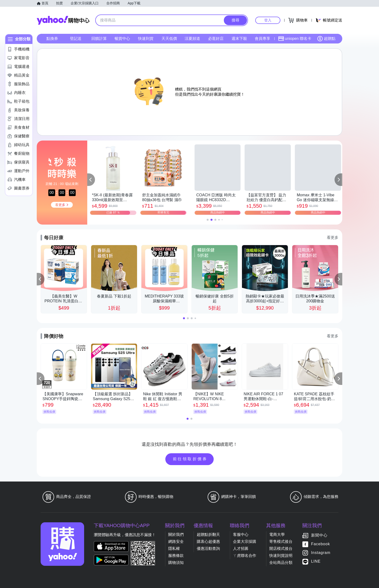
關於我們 (176, 535)
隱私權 (174, 549)
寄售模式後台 (281, 542)
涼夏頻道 (192, 39)
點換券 (52, 39)
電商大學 (277, 535)
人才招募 (241, 549)
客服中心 (241, 535)
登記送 (76, 39)
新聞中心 (319, 535)
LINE (316, 561)
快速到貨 (146, 39)
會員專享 (262, 39)
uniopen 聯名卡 (295, 39)
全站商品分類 (281, 563)
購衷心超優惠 (208, 542)
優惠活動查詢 (208, 549)
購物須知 (176, 563)
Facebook (321, 544)
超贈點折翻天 (208, 535)
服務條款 (176, 556)
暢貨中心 (122, 39)
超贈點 (326, 39)
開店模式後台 (281, 549)
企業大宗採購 (245, 542)
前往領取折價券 (190, 459)
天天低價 (169, 39)
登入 (268, 20)
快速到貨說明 (281, 556)
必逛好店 (216, 39)
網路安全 (176, 542)
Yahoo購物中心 (63, 20)
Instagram (321, 553)
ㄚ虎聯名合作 (245, 556)
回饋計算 (99, 39)
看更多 (333, 237)
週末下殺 (239, 39)
